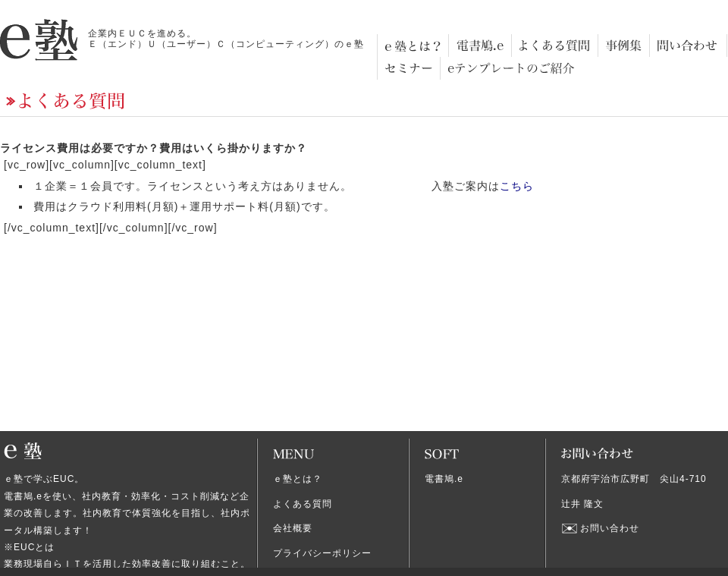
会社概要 (293, 528)
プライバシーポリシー (322, 553)
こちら (517, 186)
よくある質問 (303, 504)
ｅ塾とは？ (298, 479)
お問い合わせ (610, 528)
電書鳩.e (444, 479)
